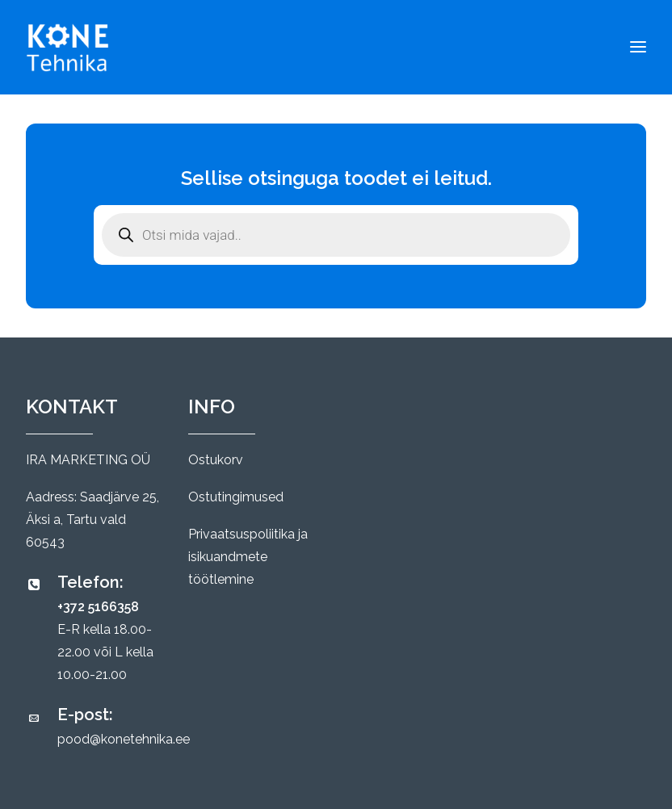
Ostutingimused (236, 497)
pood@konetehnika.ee (124, 739)
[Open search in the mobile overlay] (336, 235)
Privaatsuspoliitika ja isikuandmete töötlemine (248, 557)
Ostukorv (216, 460)
